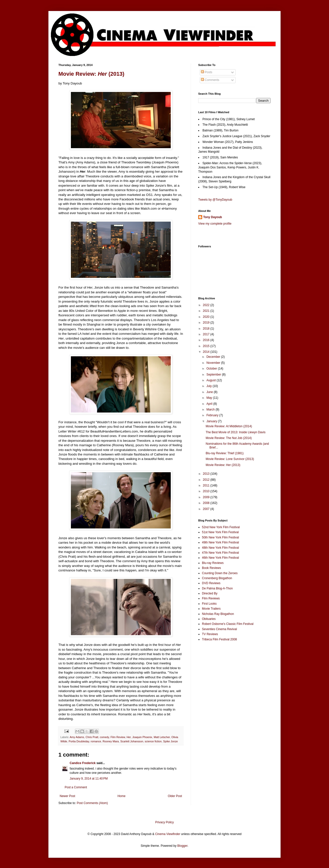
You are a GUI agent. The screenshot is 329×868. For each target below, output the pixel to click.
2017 (207, 334)
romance (96, 741)
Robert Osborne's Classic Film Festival (228, 624)
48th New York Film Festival (220, 548)
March (211, 410)
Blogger (182, 846)
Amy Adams (77, 737)
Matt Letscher (162, 737)
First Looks (209, 604)
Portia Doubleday (79, 741)
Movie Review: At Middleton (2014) (229, 426)
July (210, 386)
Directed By (210, 593)
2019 (207, 323)
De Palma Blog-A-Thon (217, 588)
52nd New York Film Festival (221, 527)
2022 (207, 305)
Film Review (118, 737)
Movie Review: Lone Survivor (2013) (230, 459)
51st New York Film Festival (220, 532)
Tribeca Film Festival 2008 (219, 639)
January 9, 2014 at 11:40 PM (89, 779)
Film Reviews (211, 598)
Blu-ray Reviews (213, 563)
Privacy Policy (165, 822)
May (210, 398)
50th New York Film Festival (220, 537)
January (212, 421)
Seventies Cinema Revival (219, 629)
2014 (207, 352)
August (212, 380)
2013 (207, 474)
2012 (207, 480)
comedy (104, 737)
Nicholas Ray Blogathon (218, 614)
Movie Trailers (211, 609)
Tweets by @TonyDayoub (215, 200)
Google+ (16, 2)
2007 (207, 509)
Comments (210, 80)
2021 (207, 311)
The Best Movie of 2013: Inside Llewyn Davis (236, 432)
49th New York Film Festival (220, 542)
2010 (207, 491)
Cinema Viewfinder (168, 834)
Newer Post (67, 796)
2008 (207, 503)
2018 (207, 329)
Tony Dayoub (213, 217)
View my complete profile (215, 224)
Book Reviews (211, 568)
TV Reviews (210, 634)
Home (122, 796)
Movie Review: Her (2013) (223, 465)
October (212, 369)
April (210, 404)
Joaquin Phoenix (142, 737)
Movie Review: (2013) (91, 74)
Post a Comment (76, 787)
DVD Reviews (211, 583)
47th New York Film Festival (220, 553)
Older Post (175, 796)
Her (129, 737)
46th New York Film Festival (220, 558)
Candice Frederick (83, 763)
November (214, 363)
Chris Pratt (92, 737)
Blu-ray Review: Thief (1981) (225, 453)
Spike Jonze (171, 741)
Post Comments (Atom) (92, 803)
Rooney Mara (111, 741)
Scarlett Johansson (132, 741)
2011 (207, 485)
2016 (207, 340)
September (214, 375)
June (210, 392)
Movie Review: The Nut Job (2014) (229, 438)
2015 (207, 346)
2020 (207, 317)
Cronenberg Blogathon (217, 578)
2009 (207, 497)
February (213, 415)
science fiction (153, 741)
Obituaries (209, 619)
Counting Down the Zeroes (220, 573)
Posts (207, 72)
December (214, 357)
